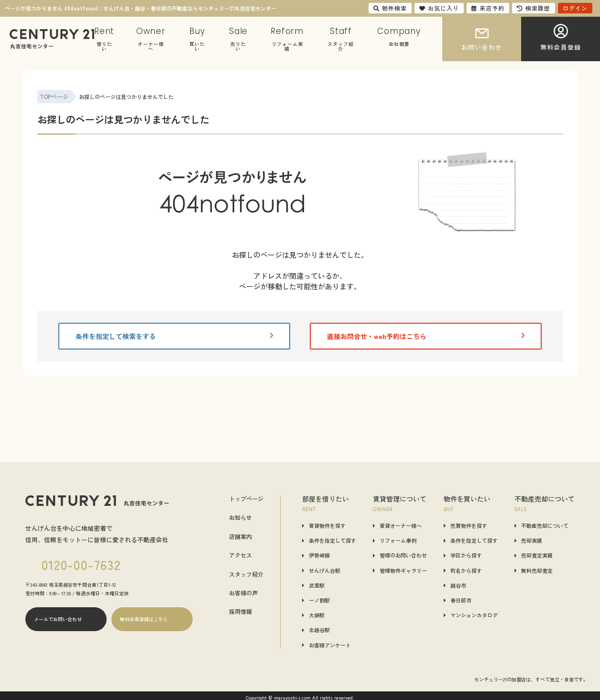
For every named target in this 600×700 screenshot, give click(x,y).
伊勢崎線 (319, 555)
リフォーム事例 (398, 541)
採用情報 (240, 612)
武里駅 (317, 585)
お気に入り (439, 8)
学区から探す (466, 555)
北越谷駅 (319, 630)
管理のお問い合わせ (403, 555)
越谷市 (458, 585)
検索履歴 (534, 8)
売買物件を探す (469, 526)
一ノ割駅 (319, 600)
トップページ (246, 499)
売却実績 (532, 541)
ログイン (575, 8)
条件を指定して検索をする (175, 336)
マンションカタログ (474, 615)
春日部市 (461, 600)
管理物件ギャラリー (403, 571)
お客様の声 (243, 593)
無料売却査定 (537, 571)
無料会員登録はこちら (144, 619)
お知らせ (240, 517)
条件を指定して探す (333, 541)
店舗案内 (240, 536)
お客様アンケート (330, 645)
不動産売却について (545, 526)
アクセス (240, 555)
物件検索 (390, 8)
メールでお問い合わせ (58, 619)
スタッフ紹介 (246, 574)
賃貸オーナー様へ (401, 526)
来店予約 (488, 8)
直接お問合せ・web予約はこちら (426, 336)
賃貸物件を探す (327, 526)
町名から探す (466, 571)
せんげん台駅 (325, 571)
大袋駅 (317, 615)
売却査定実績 (537, 555)
